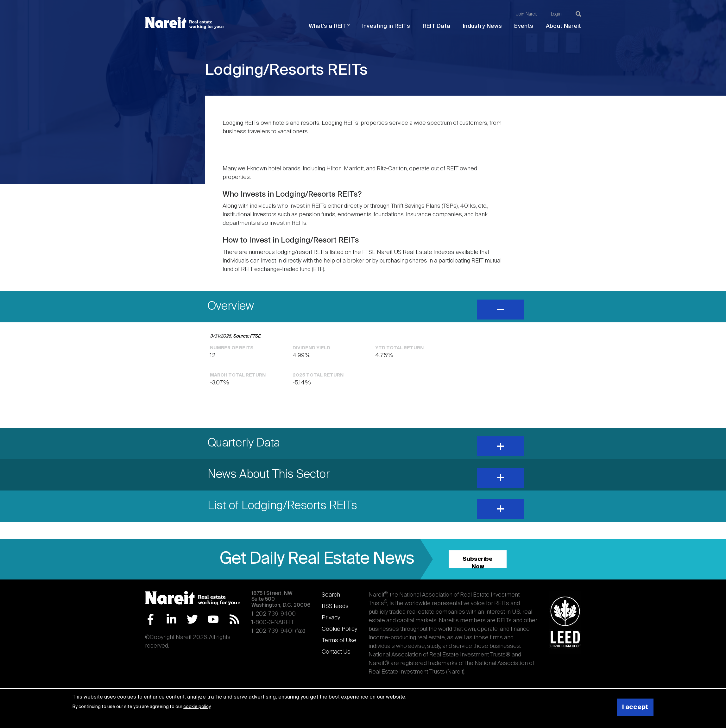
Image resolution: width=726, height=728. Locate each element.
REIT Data (437, 26)
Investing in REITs (386, 26)
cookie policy (197, 707)
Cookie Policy (339, 629)
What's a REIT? (329, 26)
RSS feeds (335, 606)
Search (331, 595)
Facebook (151, 619)
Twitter (192, 619)
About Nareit (564, 26)
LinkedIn (171, 619)
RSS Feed (234, 619)
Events (524, 26)
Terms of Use (339, 641)
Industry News (482, 26)
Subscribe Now (478, 562)
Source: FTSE (247, 336)
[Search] (578, 14)
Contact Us (336, 652)
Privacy (331, 618)
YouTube (213, 619)
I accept (635, 707)
